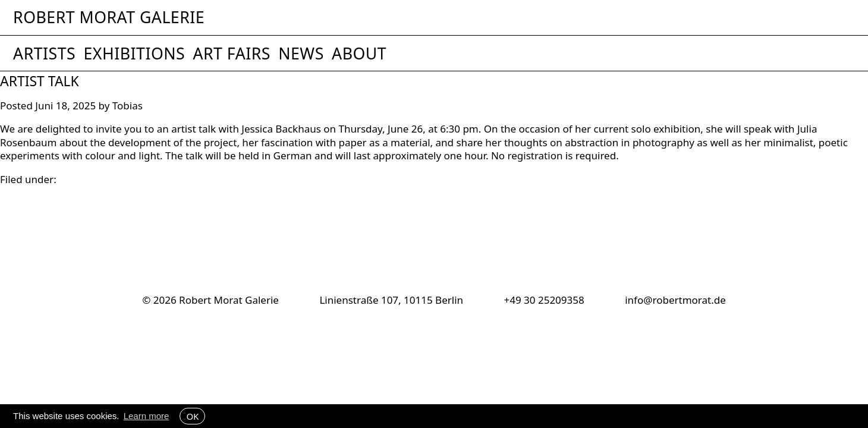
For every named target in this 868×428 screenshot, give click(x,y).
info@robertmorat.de (675, 300)
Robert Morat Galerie (109, 18)
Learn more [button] (147, 416)
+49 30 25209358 (544, 300)
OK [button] (192, 416)
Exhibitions (134, 53)
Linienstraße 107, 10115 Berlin (391, 300)
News (301, 53)
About (359, 53)
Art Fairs (231, 53)
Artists (44, 53)
